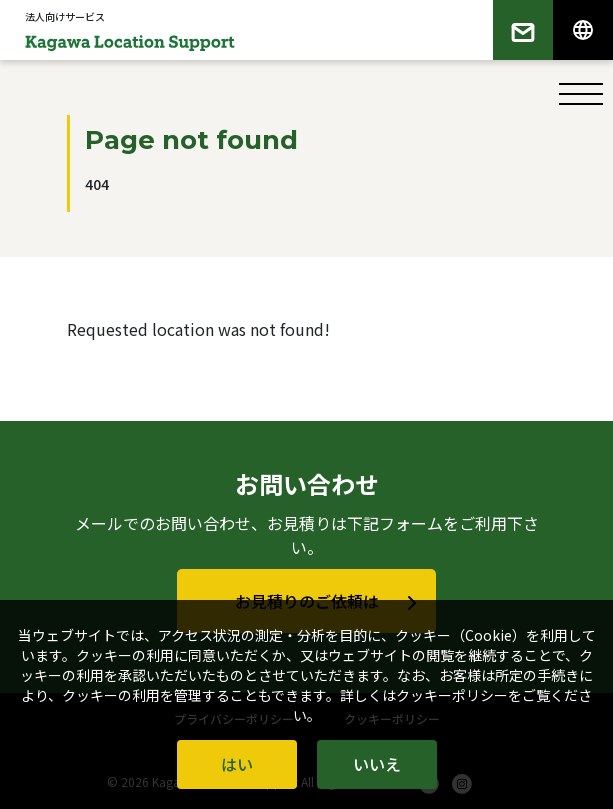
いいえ (377, 764)
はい (237, 764)
